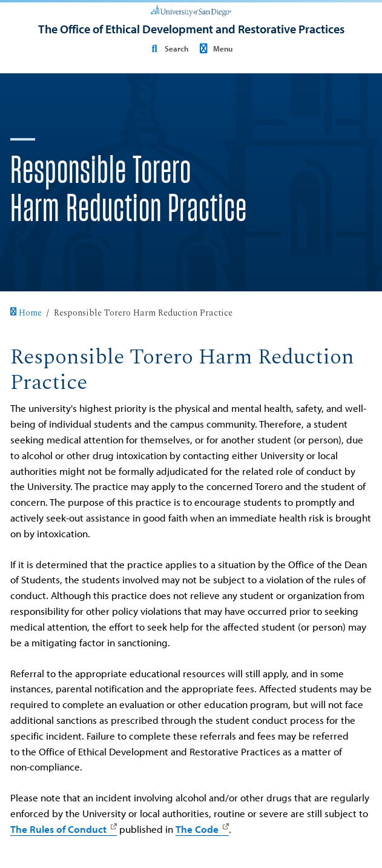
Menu (214, 48)
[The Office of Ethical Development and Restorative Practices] (191, 29)
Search (168, 48)
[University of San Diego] (191, 10)
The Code (197, 829)
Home (26, 313)
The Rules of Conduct (58, 829)
